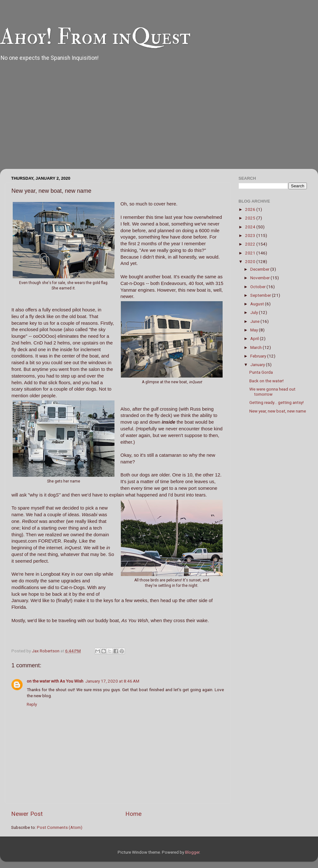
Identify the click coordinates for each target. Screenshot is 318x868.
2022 (251, 244)
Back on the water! (266, 381)
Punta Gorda (261, 372)
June (255, 321)
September (261, 295)
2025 (251, 218)
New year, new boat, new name (278, 411)
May (255, 330)
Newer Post (27, 814)
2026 (251, 209)
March (256, 347)
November (260, 278)
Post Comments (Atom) (60, 827)
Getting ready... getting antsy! (277, 402)
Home (133, 814)
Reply (32, 704)
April (255, 338)
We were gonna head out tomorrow (272, 392)
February (259, 356)
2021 (251, 253)
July (255, 312)
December (260, 269)
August (258, 304)
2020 (251, 261)
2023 (251, 235)
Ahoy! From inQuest (95, 37)
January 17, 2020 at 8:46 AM (112, 681)
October (258, 287)
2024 (251, 227)
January (258, 365)
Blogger (192, 852)
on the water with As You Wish (55, 681)
